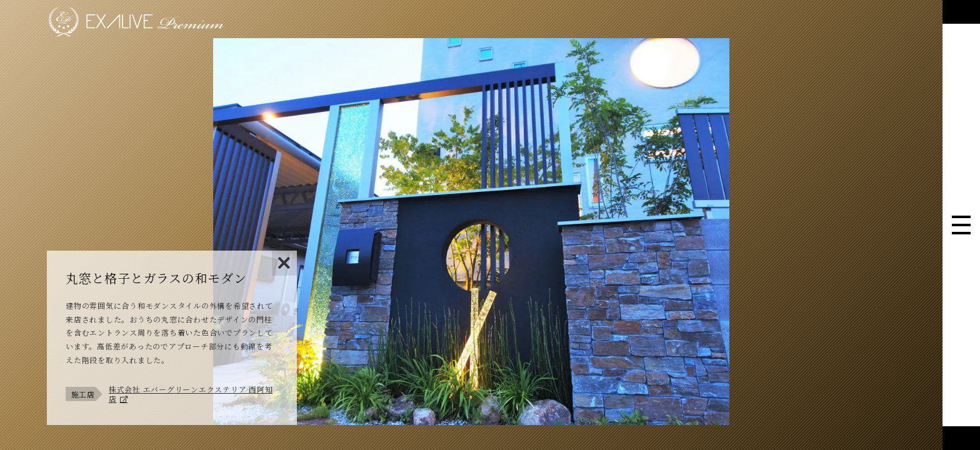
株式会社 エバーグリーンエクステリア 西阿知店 (191, 394)
